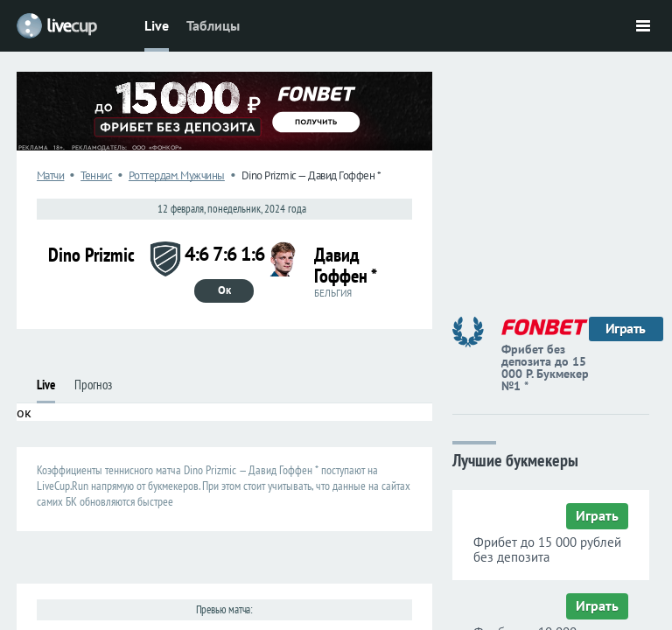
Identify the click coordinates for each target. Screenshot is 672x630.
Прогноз (93, 385)
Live (157, 25)
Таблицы (213, 25)
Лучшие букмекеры (515, 459)
